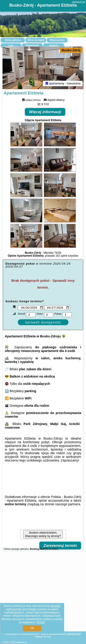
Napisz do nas (43, 636)
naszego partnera (68, 504)
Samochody (32, 46)
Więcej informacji (45, 112)
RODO (41, 622)
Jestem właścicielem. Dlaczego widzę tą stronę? (43, 534)
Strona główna (13, 40)
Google (55, 606)
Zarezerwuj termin (60, 546)
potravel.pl (79, 2)
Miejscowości (57, 40)
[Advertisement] (43, 595)
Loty (11, 46)
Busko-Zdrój (71, 50)
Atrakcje (54, 46)
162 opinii (61, 256)
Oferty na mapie (36, 40)
